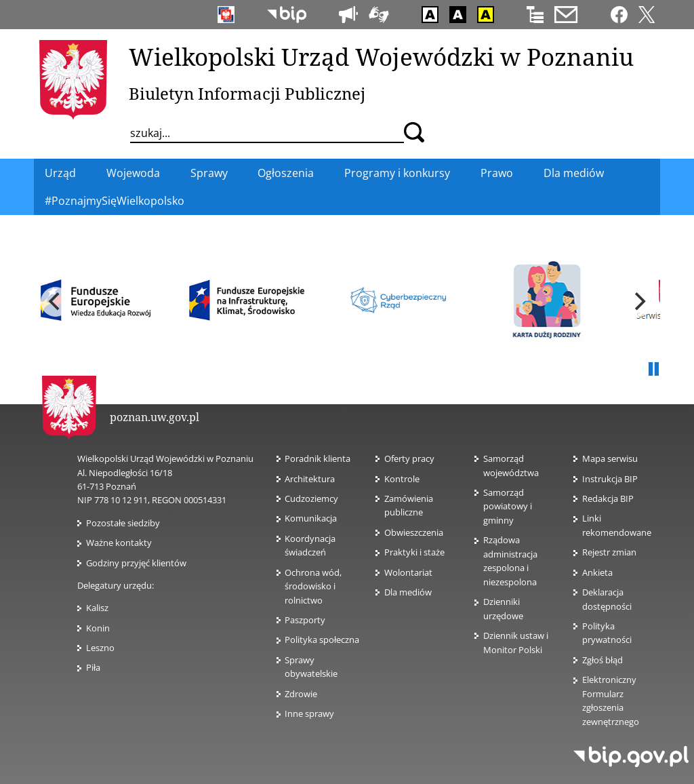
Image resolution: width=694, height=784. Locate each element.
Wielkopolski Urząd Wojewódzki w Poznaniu (381, 56)
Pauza (653, 370)
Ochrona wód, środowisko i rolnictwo (313, 586)
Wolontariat (408, 572)
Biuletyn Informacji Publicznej (247, 93)
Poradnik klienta (318, 458)
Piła (93, 667)
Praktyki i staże (414, 552)
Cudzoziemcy (315, 498)
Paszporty (305, 620)
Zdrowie (301, 694)
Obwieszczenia (414, 532)
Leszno (100, 648)
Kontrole (402, 479)
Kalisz (97, 608)
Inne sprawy (309, 713)
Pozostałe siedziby (123, 523)
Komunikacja (311, 518)
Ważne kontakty (119, 543)
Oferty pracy (409, 458)
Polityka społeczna (322, 640)
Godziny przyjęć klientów (136, 563)
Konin (98, 628)
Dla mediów (408, 592)
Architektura (310, 479)
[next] (638, 302)
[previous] (56, 302)
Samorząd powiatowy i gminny (508, 506)
